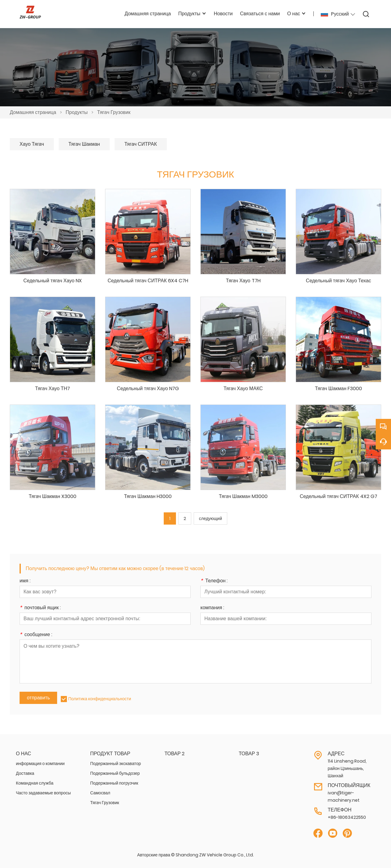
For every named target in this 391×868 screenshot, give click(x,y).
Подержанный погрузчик (114, 783)
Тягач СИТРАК (141, 144)
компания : (212, 608)
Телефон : (214, 581)
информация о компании (40, 764)
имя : (25, 581)
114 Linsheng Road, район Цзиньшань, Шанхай (347, 768)
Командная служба (35, 783)
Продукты (77, 112)
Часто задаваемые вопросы (43, 793)
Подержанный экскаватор (115, 764)
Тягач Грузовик (114, 112)
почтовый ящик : (40, 608)
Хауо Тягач (32, 144)
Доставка (25, 773)
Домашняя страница (33, 112)
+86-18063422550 (347, 817)
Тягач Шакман (84, 144)
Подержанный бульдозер (115, 773)
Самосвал (100, 793)
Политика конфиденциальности (100, 699)
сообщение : (36, 635)
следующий (210, 518)
